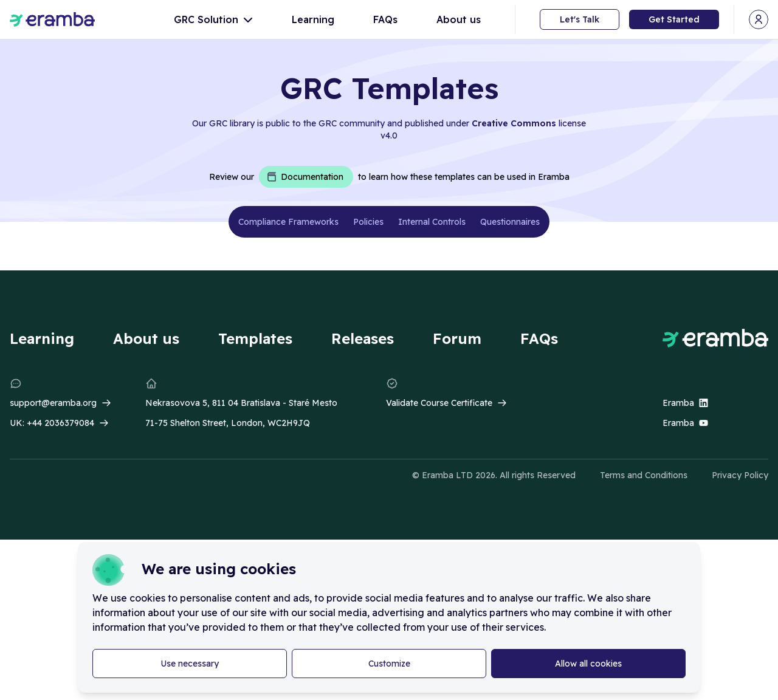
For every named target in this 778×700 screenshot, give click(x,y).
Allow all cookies (588, 664)
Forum (457, 338)
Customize (389, 664)
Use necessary (190, 664)
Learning (313, 19)
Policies (368, 222)
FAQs (385, 19)
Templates (255, 338)
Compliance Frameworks (288, 222)
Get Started (674, 19)
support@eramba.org (53, 403)
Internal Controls (432, 222)
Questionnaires (510, 222)
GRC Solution (213, 19)
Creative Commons (514, 123)
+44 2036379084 (60, 423)
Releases (363, 338)
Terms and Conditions (644, 475)
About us (459, 19)
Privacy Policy (740, 475)
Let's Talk (580, 19)
